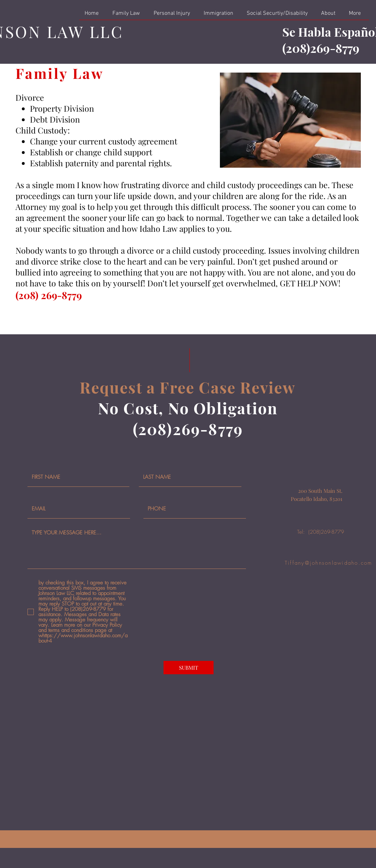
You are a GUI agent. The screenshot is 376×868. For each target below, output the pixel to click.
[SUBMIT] (189, 668)
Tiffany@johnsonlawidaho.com (329, 563)
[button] (128, 16)
